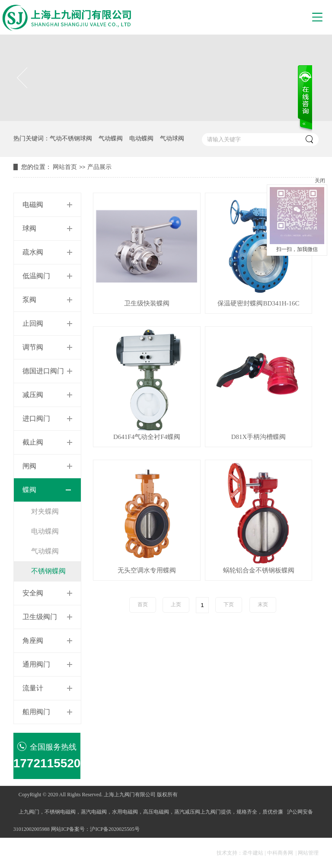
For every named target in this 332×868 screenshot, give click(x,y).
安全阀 (33, 593)
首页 (143, 604)
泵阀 (29, 300)
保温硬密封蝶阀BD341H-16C (258, 304)
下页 (229, 604)
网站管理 (308, 853)
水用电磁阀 (125, 812)
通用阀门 (36, 664)
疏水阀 (33, 252)
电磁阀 (33, 205)
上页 (176, 604)
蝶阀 (29, 490)
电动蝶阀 (141, 138)
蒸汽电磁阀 (94, 812)
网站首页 (65, 167)
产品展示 (99, 167)
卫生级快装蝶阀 (147, 304)
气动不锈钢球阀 (71, 138)
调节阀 (33, 347)
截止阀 (33, 442)
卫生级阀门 (40, 617)
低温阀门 (36, 276)
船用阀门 (36, 712)
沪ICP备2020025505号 (115, 829)
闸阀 (29, 466)
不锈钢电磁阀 (60, 812)
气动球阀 (172, 138)
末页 (263, 604)
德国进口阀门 (43, 371)
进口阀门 (36, 418)
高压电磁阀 (156, 812)
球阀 (29, 228)
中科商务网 (280, 853)
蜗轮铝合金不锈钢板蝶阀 (259, 571)
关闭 (320, 181)
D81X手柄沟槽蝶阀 (259, 437)
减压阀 (33, 395)
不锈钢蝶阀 (48, 571)
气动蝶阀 (111, 138)
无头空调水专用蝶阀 (147, 571)
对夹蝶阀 (45, 511)
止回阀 (33, 323)
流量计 (33, 688)
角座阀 (33, 641)
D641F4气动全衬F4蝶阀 (147, 437)
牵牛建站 (253, 853)
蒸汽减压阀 (187, 812)
